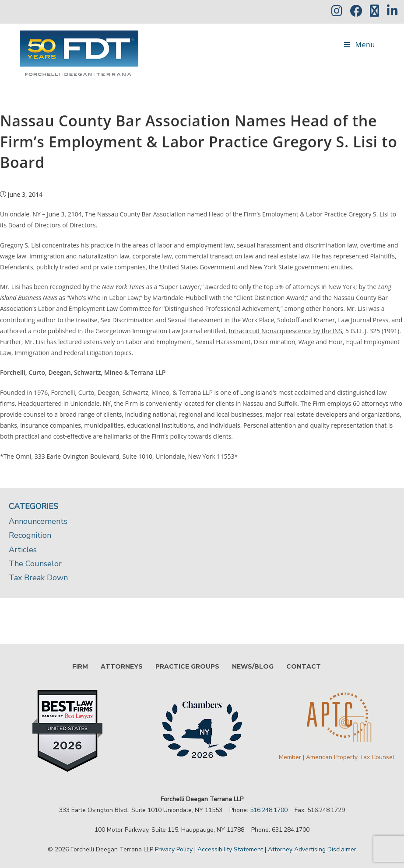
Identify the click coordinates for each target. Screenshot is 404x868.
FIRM (80, 666)
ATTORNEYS (122, 666)
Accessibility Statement (230, 849)
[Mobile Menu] (360, 45)
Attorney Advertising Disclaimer (312, 849)
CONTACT (304, 666)
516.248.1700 (269, 810)
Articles (23, 550)
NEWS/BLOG (253, 666)
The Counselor (35, 564)
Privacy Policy (174, 849)
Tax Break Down (38, 578)
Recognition (30, 535)
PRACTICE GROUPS (187, 666)
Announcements (38, 521)
